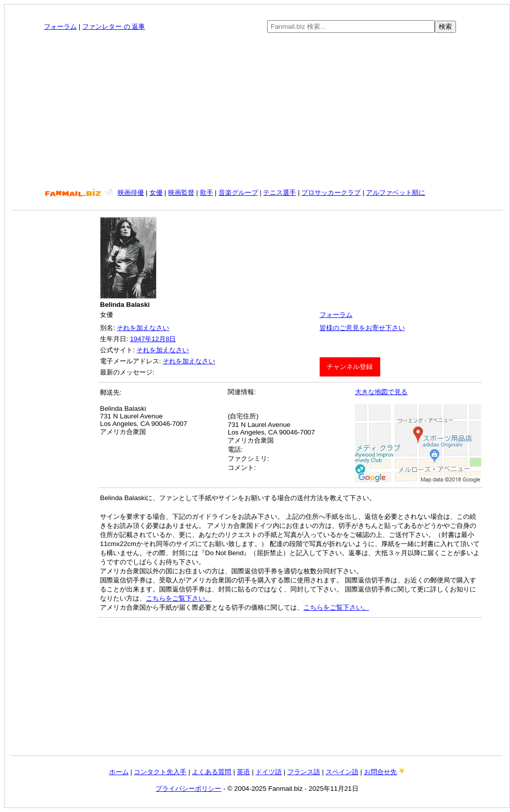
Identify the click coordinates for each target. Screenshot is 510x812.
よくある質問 (212, 772)
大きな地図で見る (381, 392)
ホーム (119, 772)
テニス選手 (279, 193)
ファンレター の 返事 (114, 26)
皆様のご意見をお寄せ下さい (362, 328)
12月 (159, 339)
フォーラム (60, 26)
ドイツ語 (269, 772)
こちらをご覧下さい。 (179, 598)
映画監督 (181, 193)
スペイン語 (342, 772)
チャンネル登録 (350, 367)
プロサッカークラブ (331, 193)
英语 (243, 772)
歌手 (207, 193)
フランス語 (304, 772)
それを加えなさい (143, 328)
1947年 (141, 339)
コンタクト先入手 (160, 772)
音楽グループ (238, 193)
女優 (156, 193)
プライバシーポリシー (188, 789)
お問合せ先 (380, 772)
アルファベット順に (396, 193)
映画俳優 (131, 193)
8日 (171, 339)
